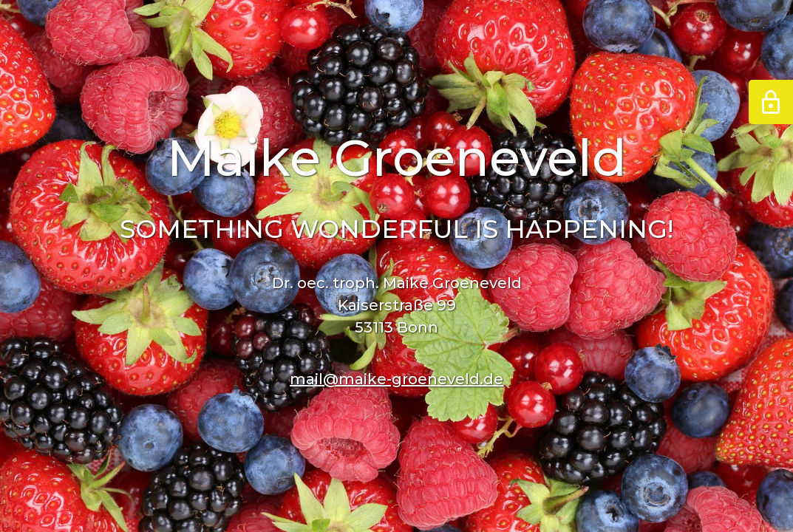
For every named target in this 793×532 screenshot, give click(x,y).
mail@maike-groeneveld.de (396, 379)
